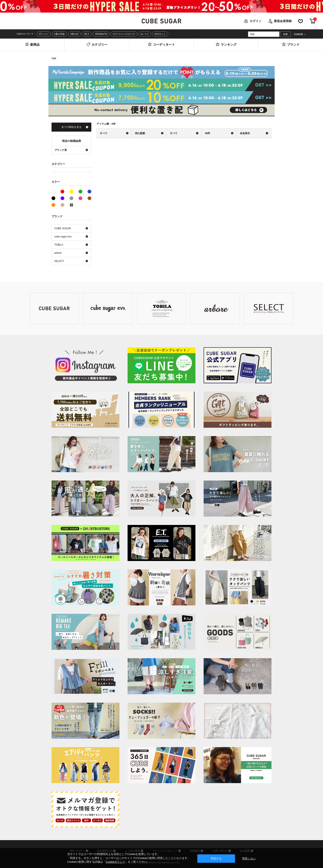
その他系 (71, 205)
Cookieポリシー (115, 862)
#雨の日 (74, 34)
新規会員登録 (283, 21)
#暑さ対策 (59, 34)
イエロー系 (71, 192)
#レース (145, 34)
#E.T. (87, 34)
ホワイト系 (55, 191)
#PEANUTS (101, 34)
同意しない (249, 858)
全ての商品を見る (71, 127)
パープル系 (62, 198)
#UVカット (160, 34)
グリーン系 (80, 192)
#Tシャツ (44, 34)
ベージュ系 (62, 205)
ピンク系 (80, 198)
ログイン (256, 21)
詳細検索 (298, 34)
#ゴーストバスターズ (124, 34)
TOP (54, 58)
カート (313, 21)
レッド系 (62, 192)
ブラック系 (53, 198)
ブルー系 (89, 192)
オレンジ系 (53, 205)
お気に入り (300, 21)
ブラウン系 (89, 198)
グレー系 (71, 198)
